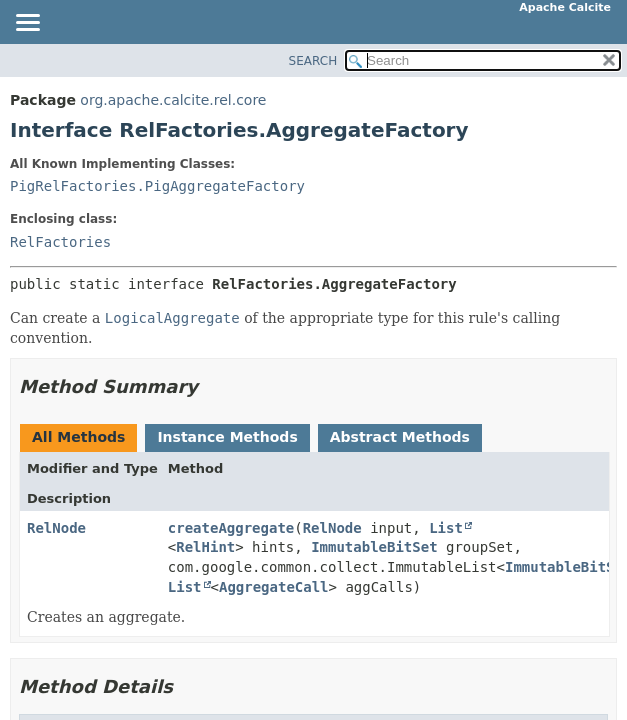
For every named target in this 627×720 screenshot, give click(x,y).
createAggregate (231, 528)
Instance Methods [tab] (227, 437)
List (446, 528)
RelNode (56, 528)
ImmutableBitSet (374, 547)
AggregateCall (274, 587)
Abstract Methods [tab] (400, 437)
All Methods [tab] (78, 437)
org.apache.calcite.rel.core (173, 100)
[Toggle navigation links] (27, 24)
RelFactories (60, 242)
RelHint (205, 547)
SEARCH (313, 61)
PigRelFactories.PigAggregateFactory (157, 186)
